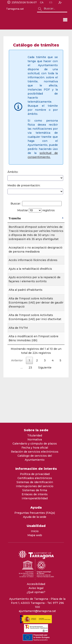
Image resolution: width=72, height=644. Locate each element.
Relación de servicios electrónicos (35, 452)
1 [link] (29, 397)
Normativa (35, 439)
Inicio (35, 531)
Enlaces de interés (35, 494)
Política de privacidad (35, 474)
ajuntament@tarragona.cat (37, 611)
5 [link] (60, 397)
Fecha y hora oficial (35, 448)
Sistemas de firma (35, 490)
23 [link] (30, 404)
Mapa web (35, 535)
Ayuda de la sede (35, 517)
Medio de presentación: (24, 185)
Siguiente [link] (45, 404)
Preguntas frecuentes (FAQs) (35, 513)
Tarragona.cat (15, 9)
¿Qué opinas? (36, 592)
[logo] (28, 20)
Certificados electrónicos (35, 478)
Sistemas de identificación (35, 482)
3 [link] (45, 397)
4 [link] (53, 397)
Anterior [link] (17, 397)
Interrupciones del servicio (35, 486)
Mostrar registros (36, 210)
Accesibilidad (36, 584)
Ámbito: (13, 172)
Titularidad (35, 435)
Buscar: (36, 204)
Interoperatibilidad (35, 498)
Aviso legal (36, 588)
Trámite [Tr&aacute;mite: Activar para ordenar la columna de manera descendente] (15, 218)
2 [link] (37, 397)
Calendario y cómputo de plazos (35, 444)
